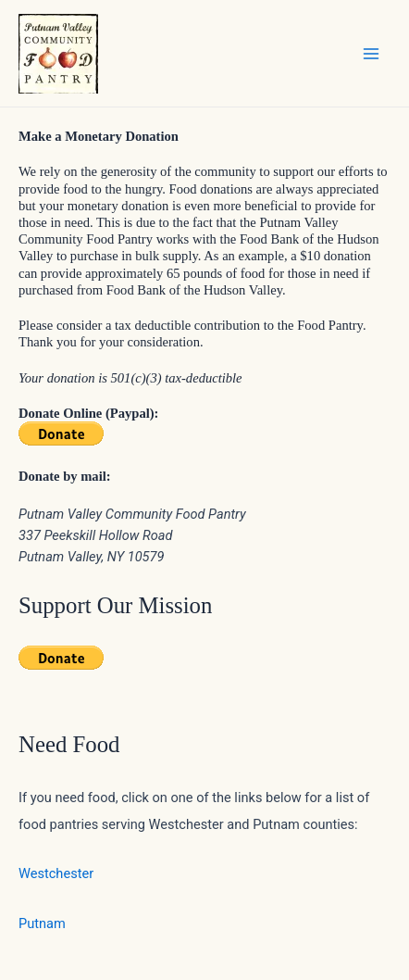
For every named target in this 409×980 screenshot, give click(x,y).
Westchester (56, 873)
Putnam (42, 923)
